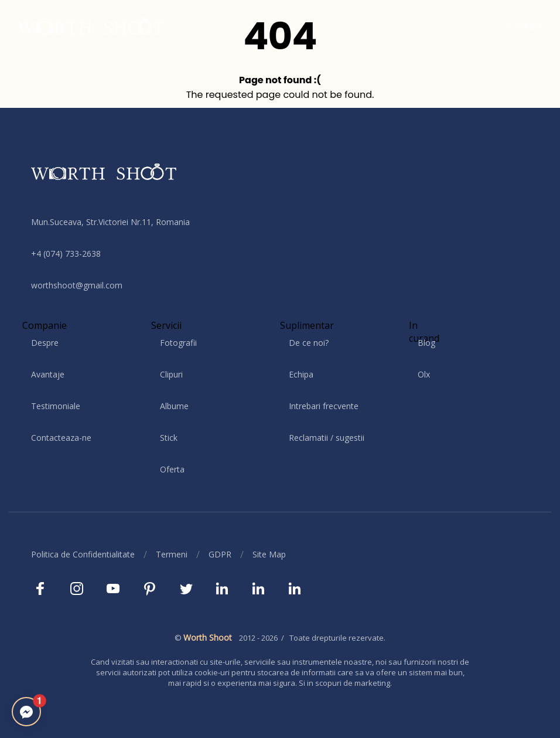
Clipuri (171, 374)
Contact (525, 26)
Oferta (172, 469)
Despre (45, 343)
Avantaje (48, 374)
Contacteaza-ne (61, 438)
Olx (424, 374)
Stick (169, 438)
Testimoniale (56, 406)
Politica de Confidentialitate (83, 554)
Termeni (172, 554)
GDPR (220, 554)
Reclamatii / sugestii (327, 438)
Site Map (269, 554)
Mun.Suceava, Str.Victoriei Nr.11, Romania (110, 222)
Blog (426, 343)
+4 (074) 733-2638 (66, 254)
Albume (174, 406)
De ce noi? (309, 343)
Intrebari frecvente (324, 406)
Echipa (301, 374)
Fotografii (178, 343)
